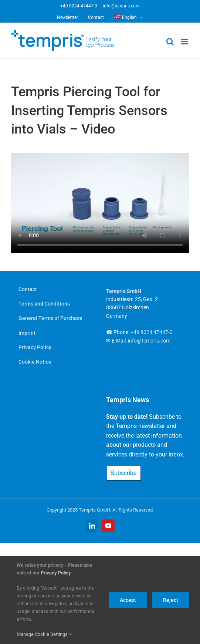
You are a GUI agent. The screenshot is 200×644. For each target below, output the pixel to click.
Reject (171, 600)
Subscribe (124, 473)
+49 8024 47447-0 (79, 6)
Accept (128, 600)
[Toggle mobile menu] (185, 42)
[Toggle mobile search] (170, 42)
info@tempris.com (121, 6)
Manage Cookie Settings (44, 634)
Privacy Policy (56, 573)
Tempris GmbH (124, 291)
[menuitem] (128, 17)
